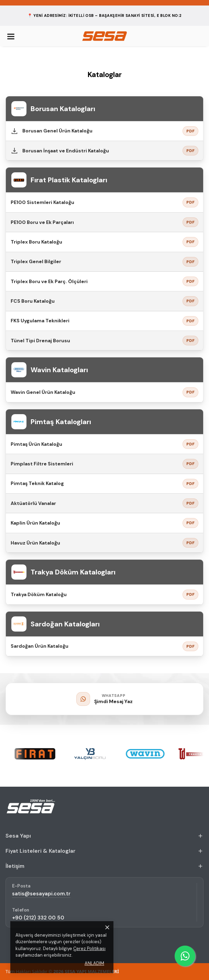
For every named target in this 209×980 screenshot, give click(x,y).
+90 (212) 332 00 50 (38, 918)
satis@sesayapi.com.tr (41, 894)
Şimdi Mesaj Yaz (113, 701)
